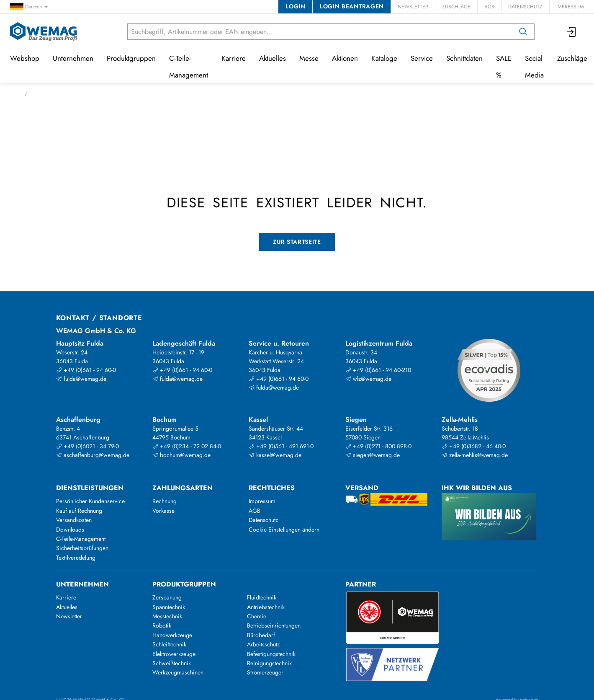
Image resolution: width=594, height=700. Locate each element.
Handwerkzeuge (172, 635)
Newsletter (413, 7)
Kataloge (384, 58)
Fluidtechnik (262, 597)
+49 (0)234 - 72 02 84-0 (187, 446)
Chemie (257, 616)
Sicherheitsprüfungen (82, 548)
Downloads (70, 530)
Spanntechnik (169, 607)
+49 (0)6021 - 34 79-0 (87, 446)
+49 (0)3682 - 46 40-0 (474, 446)
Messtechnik (167, 616)
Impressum (570, 7)
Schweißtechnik (172, 663)
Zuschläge (456, 7)
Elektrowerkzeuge (174, 654)
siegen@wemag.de (373, 455)
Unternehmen (73, 58)
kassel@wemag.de (275, 455)
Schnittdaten (464, 58)
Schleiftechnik (169, 644)
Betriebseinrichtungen (274, 625)
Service (422, 58)
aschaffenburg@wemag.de (93, 455)
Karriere (234, 58)
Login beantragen (352, 6)
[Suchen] (523, 32)
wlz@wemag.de (368, 379)
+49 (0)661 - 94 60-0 (86, 370)
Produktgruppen (131, 58)
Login (295, 6)
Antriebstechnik (266, 607)
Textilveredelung (76, 558)
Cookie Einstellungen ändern (284, 530)
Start (15, 94)
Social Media (534, 67)
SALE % (504, 67)
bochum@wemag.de (181, 455)
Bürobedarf (261, 635)
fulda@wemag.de (81, 379)
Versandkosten (74, 520)
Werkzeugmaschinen (178, 672)
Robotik (162, 625)
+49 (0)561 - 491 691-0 (281, 446)
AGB (489, 7)
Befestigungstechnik (271, 654)
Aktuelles (273, 58)
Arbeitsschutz (263, 644)
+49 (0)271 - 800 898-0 (378, 446)
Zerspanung (167, 597)
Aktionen (345, 58)
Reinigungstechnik (269, 663)
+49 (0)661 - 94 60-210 (378, 370)
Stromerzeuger (265, 672)
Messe (309, 58)
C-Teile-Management (189, 67)
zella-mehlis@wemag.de (475, 455)
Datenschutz (525, 7)
